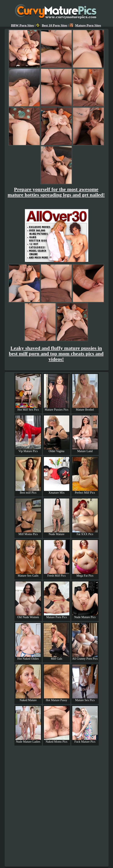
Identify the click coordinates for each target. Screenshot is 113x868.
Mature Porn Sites (85, 25)
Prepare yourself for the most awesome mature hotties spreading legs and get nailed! (56, 192)
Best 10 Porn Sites (52, 25)
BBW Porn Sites (22, 25)
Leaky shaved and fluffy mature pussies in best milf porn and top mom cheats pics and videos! (56, 354)
